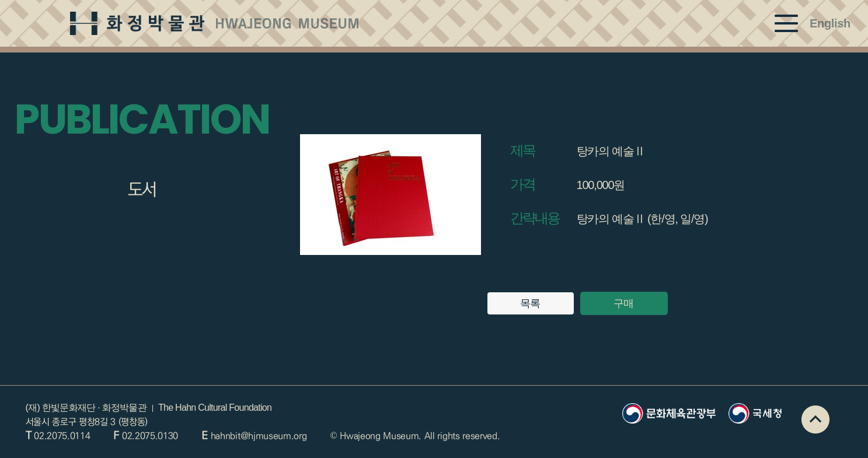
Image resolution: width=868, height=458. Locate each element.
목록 (530, 303)
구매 (624, 303)
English (830, 23)
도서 (142, 190)
